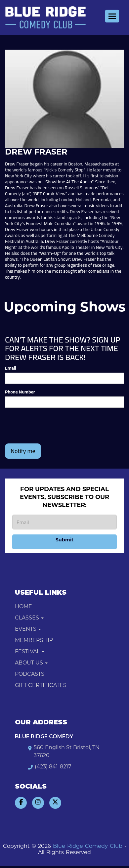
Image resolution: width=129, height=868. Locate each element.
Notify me (23, 451)
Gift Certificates (41, 686)
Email (11, 368)
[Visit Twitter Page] (55, 803)
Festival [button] (30, 652)
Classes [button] (29, 618)
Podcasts (30, 674)
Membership (34, 641)
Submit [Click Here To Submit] (64, 540)
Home (23, 607)
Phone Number (20, 392)
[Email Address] (64, 522)
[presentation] (55, 426)
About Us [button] (31, 663)
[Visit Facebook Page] (21, 803)
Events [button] (28, 629)
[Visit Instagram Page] (38, 803)
